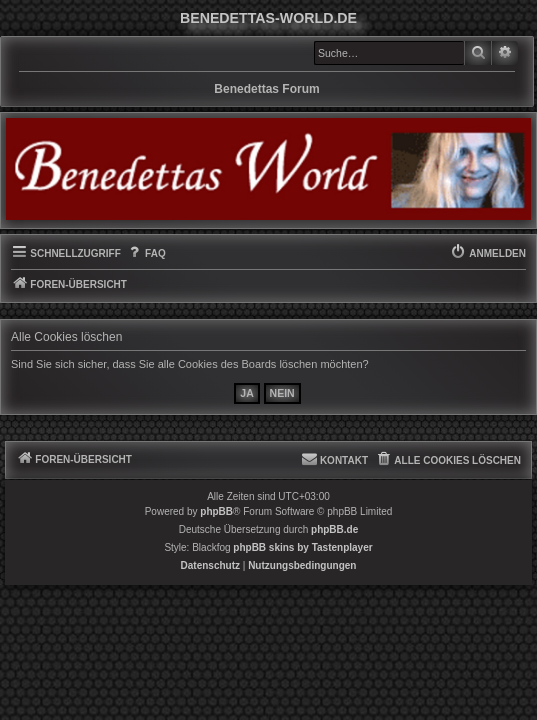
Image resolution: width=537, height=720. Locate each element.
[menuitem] (146, 254)
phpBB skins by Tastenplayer (302, 547)
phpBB (216, 511)
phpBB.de (334, 529)
